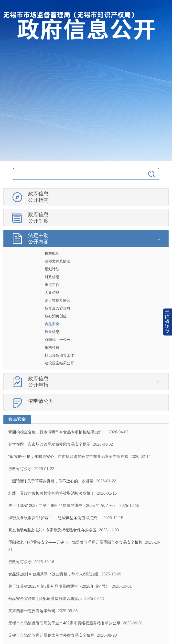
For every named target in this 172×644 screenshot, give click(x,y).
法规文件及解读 (58, 261)
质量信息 (52, 332)
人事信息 (52, 292)
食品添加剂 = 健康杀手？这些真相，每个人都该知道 (54, 574)
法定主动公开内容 (38, 238)
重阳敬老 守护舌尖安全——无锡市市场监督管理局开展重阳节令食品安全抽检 (75, 542)
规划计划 (52, 269)
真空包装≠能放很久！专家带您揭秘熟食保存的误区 (52, 530)
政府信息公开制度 (38, 218)
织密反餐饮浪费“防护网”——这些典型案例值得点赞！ (55, 518)
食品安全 (52, 324)
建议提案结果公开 (59, 363)
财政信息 (52, 277)
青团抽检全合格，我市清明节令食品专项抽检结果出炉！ (57, 432)
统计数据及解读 (58, 300)
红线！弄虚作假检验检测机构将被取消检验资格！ (51, 493)
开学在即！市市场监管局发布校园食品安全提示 (49, 444)
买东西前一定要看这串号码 (32, 611)
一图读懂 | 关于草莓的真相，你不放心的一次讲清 (51, 481)
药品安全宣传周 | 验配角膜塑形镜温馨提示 (45, 599)
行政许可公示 (20, 469)
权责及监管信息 (58, 308)
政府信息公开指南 (38, 197)
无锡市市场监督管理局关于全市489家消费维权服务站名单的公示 (64, 623)
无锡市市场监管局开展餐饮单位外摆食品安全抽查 (51, 635)
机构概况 (52, 253)
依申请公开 (41, 401)
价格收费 (52, 347)
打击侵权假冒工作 (59, 355)
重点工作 (52, 285)
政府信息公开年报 (38, 382)
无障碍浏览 (167, 322)
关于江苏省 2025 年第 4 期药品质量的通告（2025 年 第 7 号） (63, 506)
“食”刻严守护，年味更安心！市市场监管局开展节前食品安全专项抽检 (68, 457)
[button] (167, 322)
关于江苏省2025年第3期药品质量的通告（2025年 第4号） (59, 586)
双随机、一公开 (58, 340)
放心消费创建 (56, 316)
